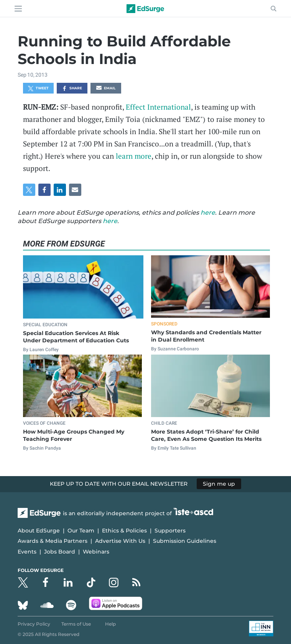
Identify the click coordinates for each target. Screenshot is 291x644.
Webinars (96, 552)
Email (106, 89)
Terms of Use (76, 624)
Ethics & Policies (124, 531)
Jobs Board (60, 552)
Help (110, 624)
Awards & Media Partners (53, 541)
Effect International (158, 107)
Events (27, 552)
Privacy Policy (34, 624)
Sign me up (219, 484)
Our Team (81, 531)
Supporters (170, 531)
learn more (134, 156)
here (208, 213)
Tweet (38, 89)
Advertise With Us (120, 541)
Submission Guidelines (185, 541)
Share (72, 89)
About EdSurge (39, 531)
